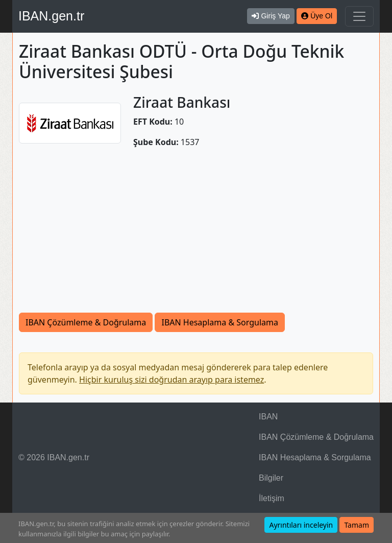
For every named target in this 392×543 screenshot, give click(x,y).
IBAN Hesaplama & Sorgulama (219, 322)
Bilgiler (271, 478)
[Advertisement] (196, 236)
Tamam (357, 525)
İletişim (272, 498)
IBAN (268, 417)
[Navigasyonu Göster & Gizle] (359, 16)
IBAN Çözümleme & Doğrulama (86, 322)
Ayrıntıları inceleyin (301, 525)
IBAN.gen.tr (51, 16)
